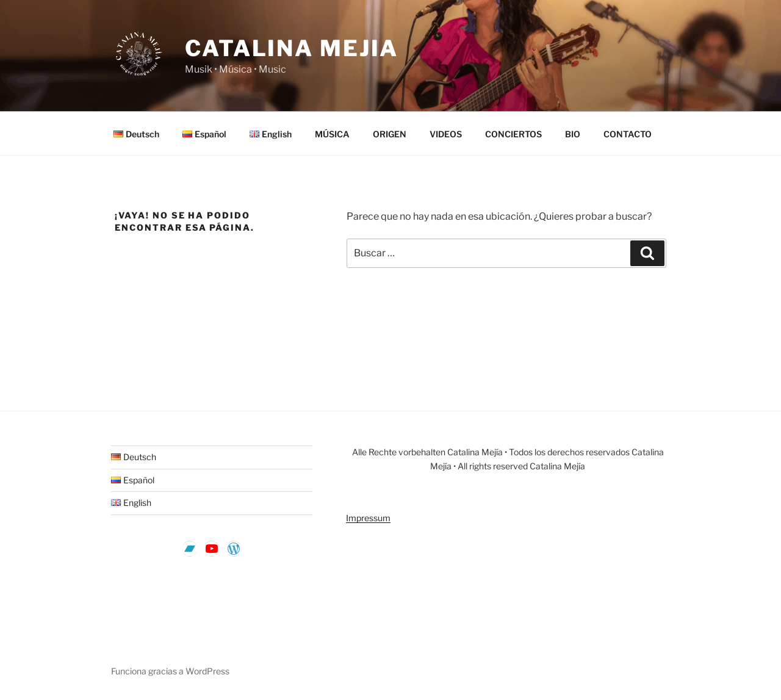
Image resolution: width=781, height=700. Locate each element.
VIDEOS (446, 134)
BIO (573, 134)
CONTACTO (628, 134)
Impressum (368, 518)
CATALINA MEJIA (292, 48)
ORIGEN (390, 134)
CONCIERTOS (513, 134)
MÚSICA (332, 134)
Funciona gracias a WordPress (170, 671)
